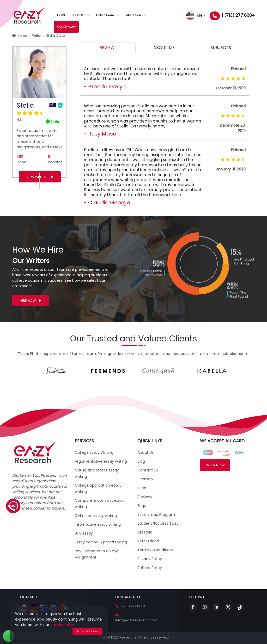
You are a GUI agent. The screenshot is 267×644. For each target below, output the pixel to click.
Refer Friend (148, 541)
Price (142, 488)
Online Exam (105, 15)
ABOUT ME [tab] (164, 48)
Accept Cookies (87, 631)
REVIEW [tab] (107, 48)
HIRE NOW (31, 301)
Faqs (142, 506)
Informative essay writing (98, 524)
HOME (61, 15)
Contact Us (148, 470)
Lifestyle (145, 532)
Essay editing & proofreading (101, 542)
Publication (133, 15)
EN (194, 16)
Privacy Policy (150, 559)
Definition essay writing (96, 516)
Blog (141, 461)
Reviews (145, 497)
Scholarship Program (156, 514)
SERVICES (78, 15)
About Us (145, 452)
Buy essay (84, 533)
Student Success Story (158, 523)
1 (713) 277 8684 (238, 15)
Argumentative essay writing (101, 461)
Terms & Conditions (156, 550)
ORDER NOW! (66, 27)
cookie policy (62, 625)
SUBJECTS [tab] (221, 48)
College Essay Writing (94, 452)
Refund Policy (150, 568)
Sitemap (145, 479)
